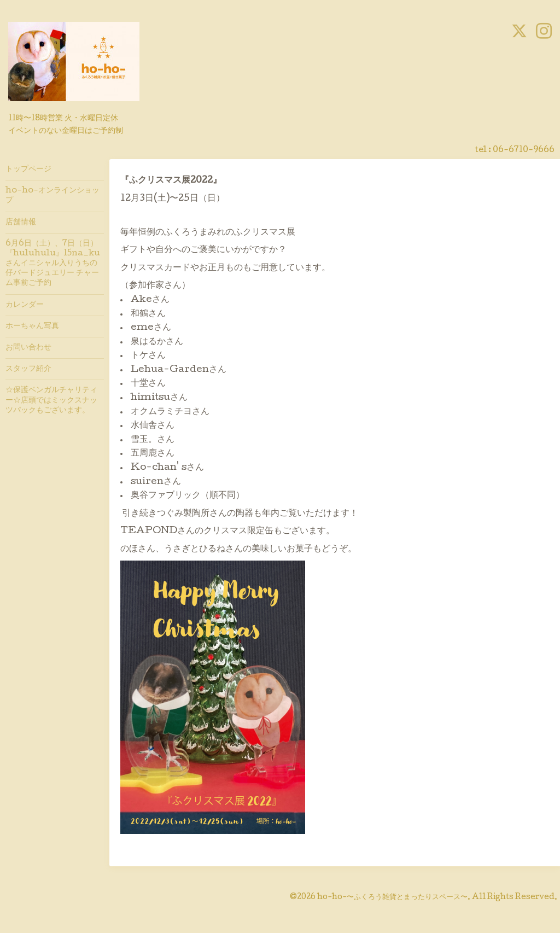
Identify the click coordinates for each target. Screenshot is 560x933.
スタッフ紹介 (28, 369)
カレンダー (25, 305)
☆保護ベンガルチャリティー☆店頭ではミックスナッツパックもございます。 (51, 400)
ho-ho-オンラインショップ (52, 196)
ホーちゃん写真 (32, 326)
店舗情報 (21, 223)
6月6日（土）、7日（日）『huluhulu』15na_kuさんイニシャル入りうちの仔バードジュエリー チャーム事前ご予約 (53, 264)
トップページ (28, 170)
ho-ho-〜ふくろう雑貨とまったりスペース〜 (392, 897)
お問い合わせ (28, 348)
